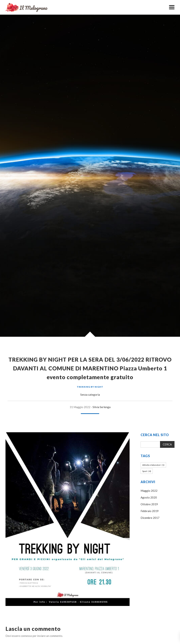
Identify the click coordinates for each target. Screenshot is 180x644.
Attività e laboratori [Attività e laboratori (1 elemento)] (153, 465)
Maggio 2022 (149, 491)
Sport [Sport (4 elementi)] (147, 471)
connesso (26, 636)
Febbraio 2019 (150, 511)
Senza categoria (90, 395)
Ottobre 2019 (149, 504)
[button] (172, 7)
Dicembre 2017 (150, 518)
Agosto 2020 (149, 497)
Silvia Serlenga (102, 407)
